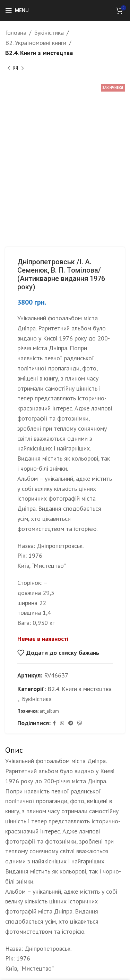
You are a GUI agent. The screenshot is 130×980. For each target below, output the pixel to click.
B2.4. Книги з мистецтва (39, 53)
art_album (49, 711)
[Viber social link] (80, 723)
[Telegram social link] (71, 723)
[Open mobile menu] (17, 10)
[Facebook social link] (54, 723)
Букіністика (49, 33)
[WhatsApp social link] (62, 723)
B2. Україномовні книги (36, 43)
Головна (16, 33)
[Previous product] (9, 68)
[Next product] (23, 68)
